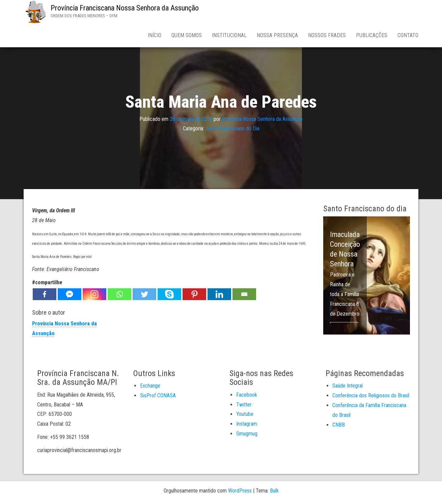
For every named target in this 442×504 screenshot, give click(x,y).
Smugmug (247, 434)
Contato (408, 35)
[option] (367, 275)
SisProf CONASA (158, 395)
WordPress (240, 491)
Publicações (372, 35)
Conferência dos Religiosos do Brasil (371, 395)
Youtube (245, 414)
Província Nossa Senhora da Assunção (262, 119)
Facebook (247, 395)
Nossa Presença (277, 35)
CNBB (339, 425)
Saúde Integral (348, 386)
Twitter (244, 405)
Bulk (274, 491)
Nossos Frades (327, 35)
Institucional (229, 35)
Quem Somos (187, 35)
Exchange (150, 386)
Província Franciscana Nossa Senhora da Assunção (125, 8)
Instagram (247, 424)
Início (155, 35)
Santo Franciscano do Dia (233, 128)
